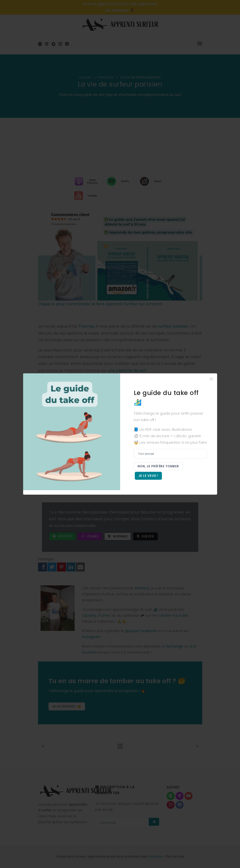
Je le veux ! (148, 476)
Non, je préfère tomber (158, 466)
